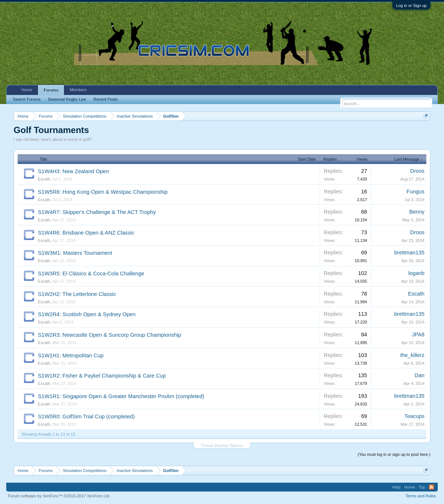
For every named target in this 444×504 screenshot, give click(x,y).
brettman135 (409, 253)
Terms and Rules (421, 496)
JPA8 (418, 335)
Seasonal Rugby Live (67, 99)
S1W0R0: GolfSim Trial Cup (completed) (86, 417)
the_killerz (412, 355)
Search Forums (27, 99)
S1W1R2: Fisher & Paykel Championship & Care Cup (102, 376)
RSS (431, 487)
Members (78, 90)
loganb (416, 273)
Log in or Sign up (411, 6)
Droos (417, 171)
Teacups (414, 416)
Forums (51, 90)
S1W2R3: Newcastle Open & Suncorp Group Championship (109, 335)
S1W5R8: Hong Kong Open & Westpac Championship (103, 192)
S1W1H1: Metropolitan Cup (71, 355)
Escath (44, 179)
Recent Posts (105, 99)
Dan (420, 375)
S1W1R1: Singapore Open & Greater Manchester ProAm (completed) (121, 396)
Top (422, 487)
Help (396, 487)
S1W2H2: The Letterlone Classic (77, 294)
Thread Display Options (222, 446)
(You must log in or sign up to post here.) (394, 454)
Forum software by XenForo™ (59, 496)
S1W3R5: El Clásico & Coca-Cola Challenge (91, 274)
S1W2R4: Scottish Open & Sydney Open (87, 314)
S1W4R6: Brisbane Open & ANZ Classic (86, 233)
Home (27, 90)
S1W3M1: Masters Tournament (75, 253)
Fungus (415, 192)
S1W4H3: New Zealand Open (73, 171)
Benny (417, 212)
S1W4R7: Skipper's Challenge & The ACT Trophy (97, 212)
